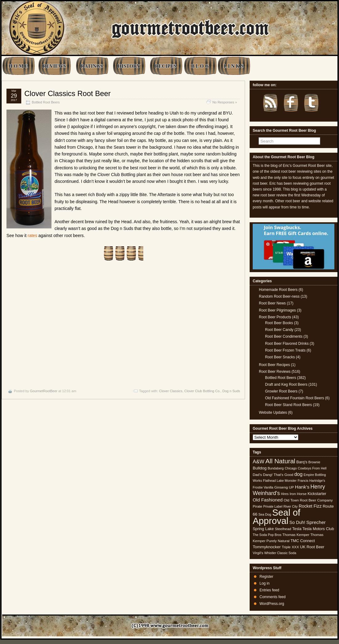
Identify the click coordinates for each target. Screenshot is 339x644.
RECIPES (166, 66)
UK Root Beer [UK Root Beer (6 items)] (312, 547)
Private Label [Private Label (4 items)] (273, 506)
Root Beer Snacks (280, 357)
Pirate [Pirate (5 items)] (257, 506)
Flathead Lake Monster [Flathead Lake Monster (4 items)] (280, 481)
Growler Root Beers (281, 391)
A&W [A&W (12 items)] (259, 461)
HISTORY (129, 66)
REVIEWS (55, 66)
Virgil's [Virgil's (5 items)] (258, 553)
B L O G (200, 66)
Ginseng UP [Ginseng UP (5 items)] (284, 487)
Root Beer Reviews (275, 372)
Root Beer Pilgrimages (277, 310)
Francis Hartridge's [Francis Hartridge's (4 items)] (311, 481)
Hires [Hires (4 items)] (285, 494)
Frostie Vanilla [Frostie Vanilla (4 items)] (263, 487)
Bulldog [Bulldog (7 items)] (260, 468)
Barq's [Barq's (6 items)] (302, 462)
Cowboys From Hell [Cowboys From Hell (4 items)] (312, 468)
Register (266, 577)
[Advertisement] (123, 325)
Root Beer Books (279, 323)
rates (33, 235)
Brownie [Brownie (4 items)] (314, 462)
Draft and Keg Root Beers (286, 384)
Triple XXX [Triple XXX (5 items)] (290, 547)
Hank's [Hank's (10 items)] (302, 487)
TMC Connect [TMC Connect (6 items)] (303, 541)
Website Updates (273, 413)
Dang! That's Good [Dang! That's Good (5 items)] (278, 475)
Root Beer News (272, 303)
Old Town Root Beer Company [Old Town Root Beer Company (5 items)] (308, 500)
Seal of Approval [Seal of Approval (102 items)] (277, 516)
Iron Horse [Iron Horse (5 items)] (298, 494)
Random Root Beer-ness (279, 296)
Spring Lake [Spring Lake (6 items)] (263, 529)
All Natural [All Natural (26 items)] (280, 461)
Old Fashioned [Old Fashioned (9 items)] (268, 500)
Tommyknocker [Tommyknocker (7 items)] (267, 547)
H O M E (18, 66)
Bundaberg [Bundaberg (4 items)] (276, 468)
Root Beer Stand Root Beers (288, 405)
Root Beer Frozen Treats (285, 350)
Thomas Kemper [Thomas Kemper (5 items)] (296, 535)
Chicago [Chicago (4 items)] (291, 468)
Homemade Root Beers (278, 290)
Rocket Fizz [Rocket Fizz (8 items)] (310, 506)
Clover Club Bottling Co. (202, 391)
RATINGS (92, 66)
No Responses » (225, 102)
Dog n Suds (231, 391)
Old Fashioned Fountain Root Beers (294, 398)
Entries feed (269, 590)
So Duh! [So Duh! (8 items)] (297, 522)
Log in (265, 583)
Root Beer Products (275, 317)
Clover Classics (171, 391)
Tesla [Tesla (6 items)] (297, 529)
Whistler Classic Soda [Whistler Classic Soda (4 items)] (280, 553)
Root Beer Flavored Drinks (287, 344)
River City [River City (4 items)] (291, 506)
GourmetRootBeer (44, 391)
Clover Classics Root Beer (67, 93)
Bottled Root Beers (46, 102)
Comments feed (273, 597)
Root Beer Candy (279, 330)
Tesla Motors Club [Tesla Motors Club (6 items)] (318, 529)
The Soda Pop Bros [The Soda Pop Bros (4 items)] (267, 535)
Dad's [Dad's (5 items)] (257, 475)
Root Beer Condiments (284, 336)
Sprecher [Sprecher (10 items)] (316, 522)
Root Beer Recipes (274, 365)
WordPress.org (272, 604)
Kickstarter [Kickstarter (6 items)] (317, 494)
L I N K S (234, 66)
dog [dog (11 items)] (298, 474)
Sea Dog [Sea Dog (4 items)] (265, 514)
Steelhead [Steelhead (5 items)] (283, 529)
